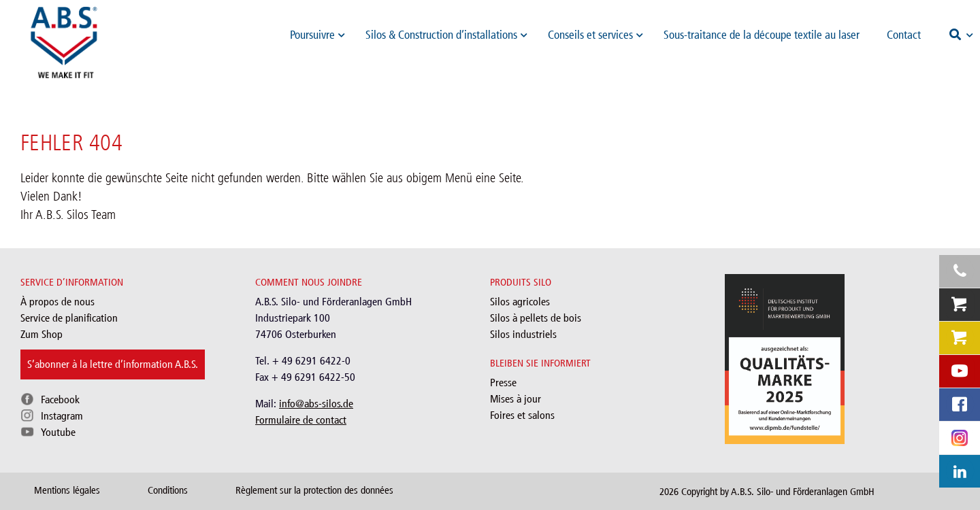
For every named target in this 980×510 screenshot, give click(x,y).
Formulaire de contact (301, 420)
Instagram (62, 416)
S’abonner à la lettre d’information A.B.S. (113, 364)
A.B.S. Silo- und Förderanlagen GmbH (803, 492)
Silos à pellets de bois (536, 318)
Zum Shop (42, 334)
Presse (503, 382)
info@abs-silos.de (316, 404)
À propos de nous (58, 302)
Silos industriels (523, 334)
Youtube (58, 432)
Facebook (60, 400)
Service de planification (69, 318)
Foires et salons (522, 415)
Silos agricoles (520, 302)
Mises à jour (516, 399)
